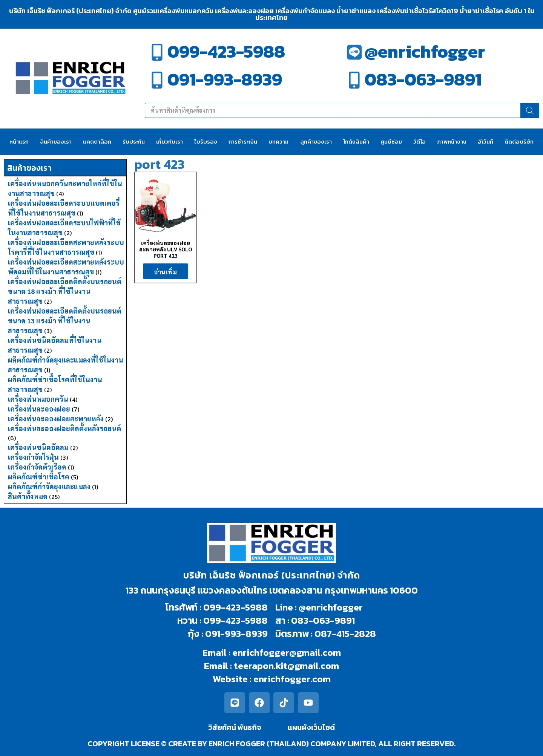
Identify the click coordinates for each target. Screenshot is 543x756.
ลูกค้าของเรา (316, 142)
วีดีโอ (420, 142)
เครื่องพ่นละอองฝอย (39, 409)
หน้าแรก (19, 142)
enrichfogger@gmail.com (287, 652)
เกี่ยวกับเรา (169, 142)
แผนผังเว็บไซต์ (311, 727)
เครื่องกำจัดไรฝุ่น (33, 457)
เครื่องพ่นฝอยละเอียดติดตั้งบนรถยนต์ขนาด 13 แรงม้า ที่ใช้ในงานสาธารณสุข (65, 321)
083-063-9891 (423, 79)
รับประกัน (134, 142)
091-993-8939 (225, 79)
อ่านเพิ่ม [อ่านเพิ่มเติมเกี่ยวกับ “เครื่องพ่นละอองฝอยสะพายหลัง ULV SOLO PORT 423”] (166, 272)
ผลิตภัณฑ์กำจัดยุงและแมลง (49, 486)
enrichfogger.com (292, 679)
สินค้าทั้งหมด (28, 496)
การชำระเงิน (243, 142)
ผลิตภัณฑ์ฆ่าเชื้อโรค (39, 477)
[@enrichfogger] (354, 52)
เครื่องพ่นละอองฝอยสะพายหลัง (56, 419)
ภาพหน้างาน (452, 142)
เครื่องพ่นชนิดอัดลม (38, 447)
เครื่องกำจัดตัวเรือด (37, 467)
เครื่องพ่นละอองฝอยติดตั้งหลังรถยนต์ (64, 428)
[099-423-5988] (157, 52)
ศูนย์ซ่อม (391, 142)
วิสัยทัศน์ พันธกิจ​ (235, 727)
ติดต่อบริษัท (519, 142)
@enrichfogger (425, 51)
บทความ (278, 142)
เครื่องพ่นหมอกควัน (38, 399)
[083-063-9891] (354, 80)
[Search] (530, 110)
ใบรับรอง (206, 142)
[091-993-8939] (157, 80)
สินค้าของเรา (56, 142)
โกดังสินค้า (356, 142)
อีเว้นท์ (485, 142)
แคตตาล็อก (97, 142)
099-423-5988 (226, 51)
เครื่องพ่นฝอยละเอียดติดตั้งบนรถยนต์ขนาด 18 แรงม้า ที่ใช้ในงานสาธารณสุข (65, 291)
